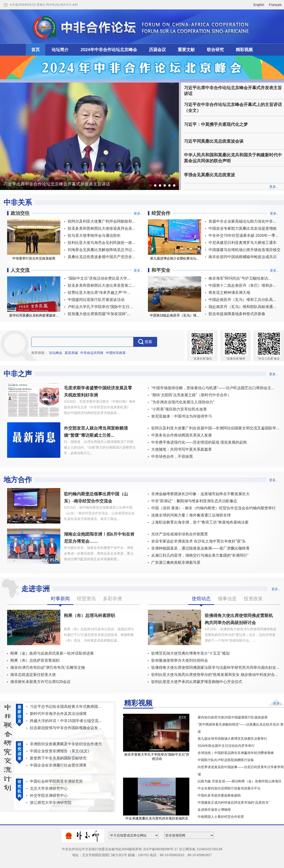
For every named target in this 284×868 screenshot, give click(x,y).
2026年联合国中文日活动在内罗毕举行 (226, 746)
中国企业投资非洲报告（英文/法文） (61, 751)
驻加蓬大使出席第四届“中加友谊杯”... (99, 314)
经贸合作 (161, 213)
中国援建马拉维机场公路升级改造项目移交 (244, 250)
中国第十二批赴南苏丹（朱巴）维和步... (242, 285)
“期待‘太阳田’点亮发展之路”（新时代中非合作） (191, 395)
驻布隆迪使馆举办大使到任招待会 (180, 660)
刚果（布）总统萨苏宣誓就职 (35, 660)
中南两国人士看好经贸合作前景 (221, 817)
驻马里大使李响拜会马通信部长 (94, 236)
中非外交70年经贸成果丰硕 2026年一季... (243, 236)
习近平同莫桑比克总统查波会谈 (214, 141)
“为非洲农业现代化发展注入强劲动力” (183, 402)
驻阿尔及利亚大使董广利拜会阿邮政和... (101, 221)
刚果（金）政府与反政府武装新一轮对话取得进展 (52, 653)
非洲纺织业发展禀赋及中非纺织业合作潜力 (66, 744)
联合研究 (215, 50)
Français (275, 5)
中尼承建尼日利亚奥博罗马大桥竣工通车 (243, 243)
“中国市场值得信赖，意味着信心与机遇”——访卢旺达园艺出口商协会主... (213, 388)
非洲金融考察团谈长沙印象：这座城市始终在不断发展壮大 (200, 494)
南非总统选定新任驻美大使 (33, 675)
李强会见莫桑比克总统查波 (209, 175)
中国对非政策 (116, 353)
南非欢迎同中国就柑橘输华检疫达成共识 (243, 257)
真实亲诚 (71, 353)
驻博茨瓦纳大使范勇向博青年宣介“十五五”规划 (190, 653)
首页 (35, 50)
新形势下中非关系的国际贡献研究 (58, 758)
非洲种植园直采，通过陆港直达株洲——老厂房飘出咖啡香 (200, 548)
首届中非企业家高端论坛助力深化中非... (242, 221)
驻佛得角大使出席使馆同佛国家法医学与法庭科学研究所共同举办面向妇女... (215, 668)
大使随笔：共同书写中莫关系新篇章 (182, 449)
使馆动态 (201, 599)
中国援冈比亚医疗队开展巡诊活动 (96, 300)
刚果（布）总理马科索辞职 (89, 616)
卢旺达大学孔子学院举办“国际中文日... (100, 307)
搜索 (145, 342)
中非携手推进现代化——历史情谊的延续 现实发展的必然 (199, 442)
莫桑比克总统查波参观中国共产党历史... (101, 257)
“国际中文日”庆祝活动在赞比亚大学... (99, 278)
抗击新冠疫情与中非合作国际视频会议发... (65, 728)
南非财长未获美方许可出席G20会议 (40, 682)
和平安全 (161, 270)
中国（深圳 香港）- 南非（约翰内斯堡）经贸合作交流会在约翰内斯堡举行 (213, 508)
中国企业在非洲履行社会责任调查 (58, 765)
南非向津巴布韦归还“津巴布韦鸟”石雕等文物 (48, 668)
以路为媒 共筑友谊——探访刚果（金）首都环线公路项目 (240, 781)
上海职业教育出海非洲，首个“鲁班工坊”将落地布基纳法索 (200, 522)
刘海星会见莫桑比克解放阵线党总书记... (101, 250)
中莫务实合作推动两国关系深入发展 (182, 435)
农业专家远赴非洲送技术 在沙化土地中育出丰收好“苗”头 (198, 541)
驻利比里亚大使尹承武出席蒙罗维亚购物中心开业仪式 (197, 682)
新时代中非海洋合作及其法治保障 (58, 714)
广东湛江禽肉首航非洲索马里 (176, 562)
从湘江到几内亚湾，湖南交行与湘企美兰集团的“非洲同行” (200, 555)
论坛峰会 (56, 353)
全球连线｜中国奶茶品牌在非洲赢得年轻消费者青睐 (236, 753)
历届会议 (157, 50)
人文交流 (20, 270)
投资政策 (253, 599)
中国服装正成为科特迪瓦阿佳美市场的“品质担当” (233, 802)
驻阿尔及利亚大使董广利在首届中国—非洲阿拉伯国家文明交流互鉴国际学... (215, 428)
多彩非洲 (112, 599)
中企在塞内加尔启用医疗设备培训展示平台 (229, 788)
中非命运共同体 (92, 353)
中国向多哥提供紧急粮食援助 (219, 795)
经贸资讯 (86, 599)
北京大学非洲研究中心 (49, 788)
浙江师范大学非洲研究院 (51, 803)
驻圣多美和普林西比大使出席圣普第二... (101, 285)
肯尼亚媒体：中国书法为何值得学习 (182, 416)
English (259, 5)
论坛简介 (60, 50)
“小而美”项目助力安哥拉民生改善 (179, 409)
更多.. (274, 187)
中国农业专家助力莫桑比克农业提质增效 (243, 228)
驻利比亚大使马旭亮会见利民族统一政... (101, 243)
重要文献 (186, 50)
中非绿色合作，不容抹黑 (172, 456)
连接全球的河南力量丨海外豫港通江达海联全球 (191, 515)
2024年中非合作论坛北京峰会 (109, 50)
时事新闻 (60, 599)
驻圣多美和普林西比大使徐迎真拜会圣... (101, 228)
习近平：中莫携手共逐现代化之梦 (216, 124)
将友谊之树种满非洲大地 (229, 293)
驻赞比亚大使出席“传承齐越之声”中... (99, 293)
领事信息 (227, 599)
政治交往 (20, 213)
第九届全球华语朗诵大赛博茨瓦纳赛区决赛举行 (232, 739)
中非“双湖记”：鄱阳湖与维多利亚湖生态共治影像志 (194, 501)
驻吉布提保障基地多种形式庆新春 (237, 314)
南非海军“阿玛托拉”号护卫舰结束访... (240, 278)
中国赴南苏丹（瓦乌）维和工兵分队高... (242, 300)
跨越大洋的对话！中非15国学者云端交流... (66, 721)
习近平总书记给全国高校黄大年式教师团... (65, 707)
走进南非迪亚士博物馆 (214, 810)
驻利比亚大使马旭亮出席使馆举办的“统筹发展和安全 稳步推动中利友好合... (215, 675)
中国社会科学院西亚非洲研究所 (56, 781)
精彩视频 (244, 50)
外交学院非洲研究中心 (49, 795)
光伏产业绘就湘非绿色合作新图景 (180, 534)
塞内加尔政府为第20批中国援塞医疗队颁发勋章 (233, 717)
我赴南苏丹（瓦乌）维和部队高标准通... (242, 307)
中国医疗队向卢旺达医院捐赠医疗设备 (226, 760)
